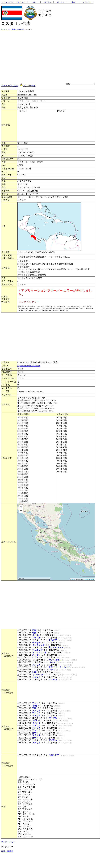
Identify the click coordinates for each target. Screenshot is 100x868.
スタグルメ (60, 2)
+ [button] (21, 507)
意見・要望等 (7, 851)
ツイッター (86, 2)
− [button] (21, 511)
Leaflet (72, 579)
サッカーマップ (8, 2)
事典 (73, 2)
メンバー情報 (29, 86)
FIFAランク (21, 2)
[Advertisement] (24, 56)
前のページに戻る (10, 86)
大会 (34, 2)
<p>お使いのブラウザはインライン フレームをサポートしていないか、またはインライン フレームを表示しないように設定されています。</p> (56, 299)
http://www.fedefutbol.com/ (29, 366)
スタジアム (47, 2)
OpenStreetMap (89, 579)
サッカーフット (8, 842)
